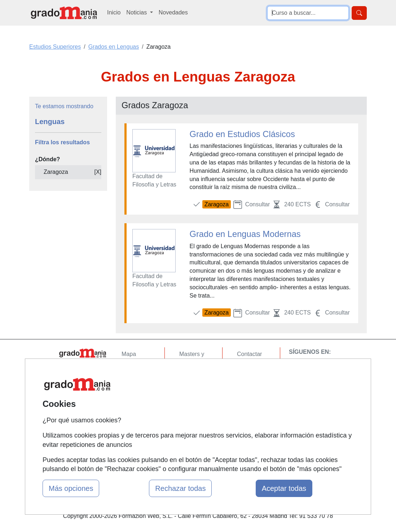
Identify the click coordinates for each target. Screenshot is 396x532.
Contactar (249, 354)
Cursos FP (193, 376)
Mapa (129, 354)
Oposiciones (195, 427)
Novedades (173, 12)
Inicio (114, 12)
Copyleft (248, 396)
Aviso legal (251, 382)
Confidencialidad (258, 368)
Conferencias (196, 390)
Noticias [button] (137, 12)
